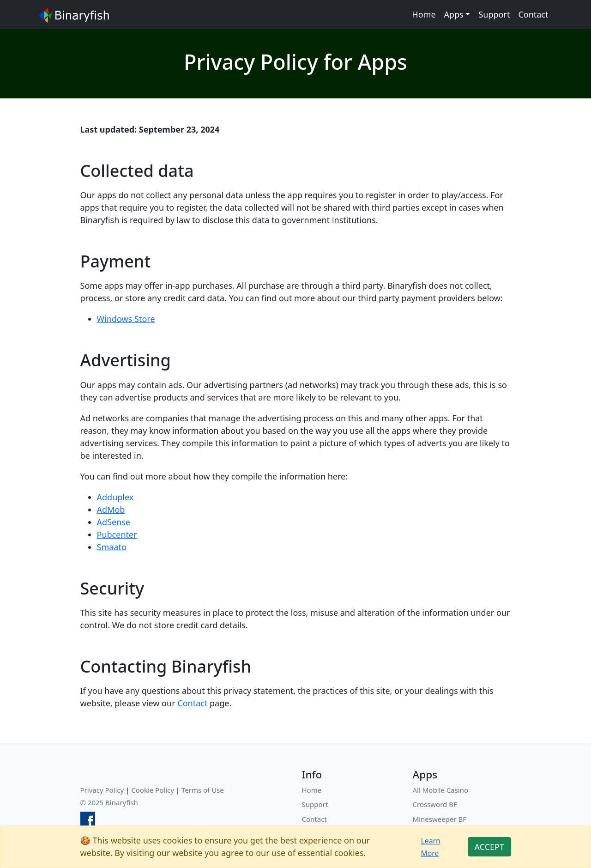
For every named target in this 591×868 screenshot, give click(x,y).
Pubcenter (117, 534)
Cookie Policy (153, 790)
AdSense (114, 522)
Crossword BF (435, 804)
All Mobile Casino (441, 790)
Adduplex (115, 497)
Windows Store (126, 319)
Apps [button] (454, 14)
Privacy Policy (102, 790)
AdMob (111, 510)
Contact (533, 14)
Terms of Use (203, 790)
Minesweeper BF (440, 819)
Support (494, 14)
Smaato (112, 547)
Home (424, 14)
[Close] (489, 847)
